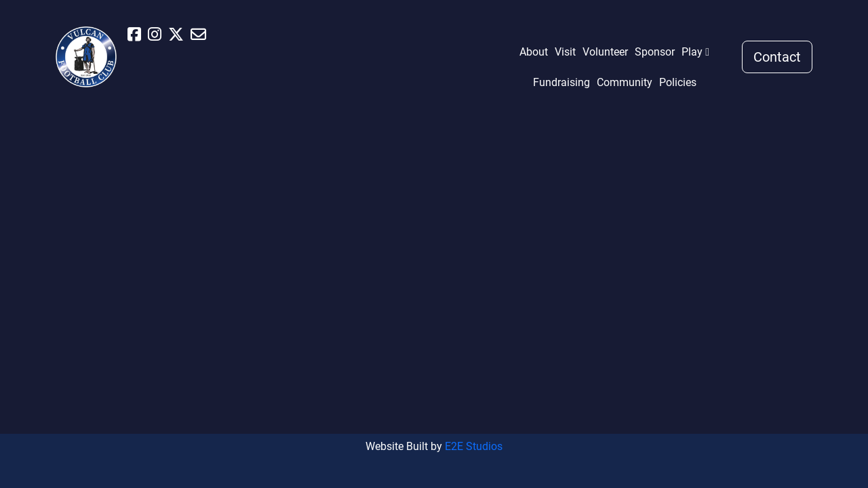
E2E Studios (474, 446)
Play (692, 52)
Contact (777, 57)
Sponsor (655, 52)
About (534, 52)
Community (625, 82)
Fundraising (561, 82)
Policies (678, 82)
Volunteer (605, 52)
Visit (565, 52)
